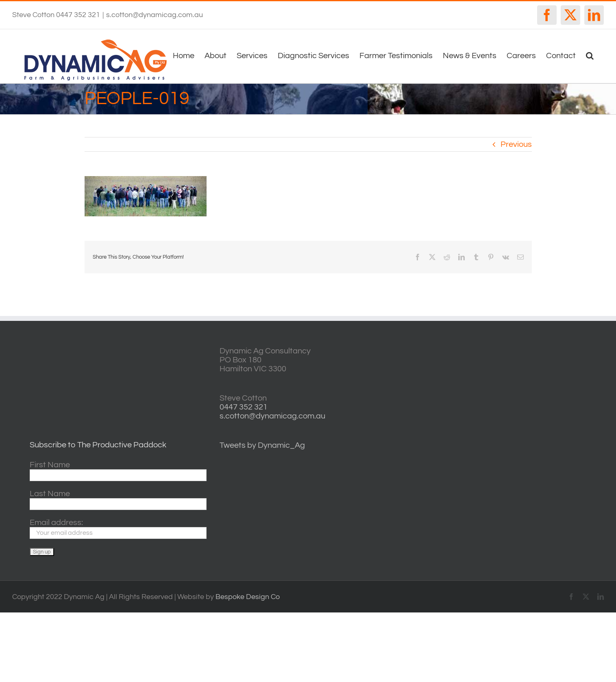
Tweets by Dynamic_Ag (262, 445)
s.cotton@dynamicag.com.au (155, 15)
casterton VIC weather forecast (511, 377)
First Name (50, 465)
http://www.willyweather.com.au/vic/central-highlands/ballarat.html (511, 402)
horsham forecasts (511, 428)
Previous (516, 144)
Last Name (50, 494)
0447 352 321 (244, 407)
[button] (590, 55)
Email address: (56, 523)
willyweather (511, 351)
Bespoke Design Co (248, 597)
